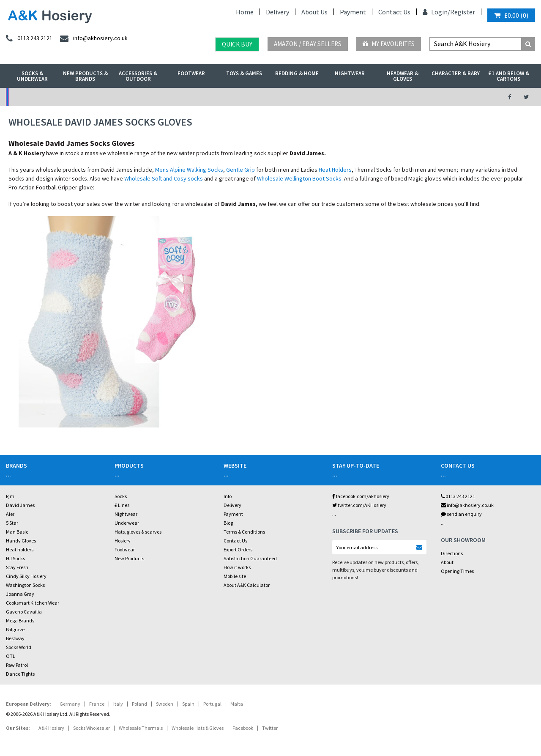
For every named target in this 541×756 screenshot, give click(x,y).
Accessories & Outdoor (138, 76)
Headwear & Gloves (403, 76)
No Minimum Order (67, 97)
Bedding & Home (297, 73)
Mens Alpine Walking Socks (189, 170)
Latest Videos (432, 97)
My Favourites (389, 44)
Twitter (270, 728)
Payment (353, 12)
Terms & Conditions (244, 532)
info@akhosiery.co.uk (467, 505)
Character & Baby (456, 73)
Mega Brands (20, 620)
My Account (188, 97)
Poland (139, 704)
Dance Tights (20, 674)
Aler (10, 514)
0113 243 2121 (458, 496)
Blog (228, 523)
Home (245, 12)
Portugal (212, 704)
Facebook (243, 728)
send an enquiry (461, 514)
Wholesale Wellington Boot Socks (299, 178)
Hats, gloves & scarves (138, 532)
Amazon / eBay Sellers (308, 44)
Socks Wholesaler (92, 728)
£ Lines (122, 505)
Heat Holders (335, 170)
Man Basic (17, 532)
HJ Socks (15, 558)
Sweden (165, 704)
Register (463, 12)
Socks (121, 496)
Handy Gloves (21, 541)
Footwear (191, 73)
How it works (237, 567)
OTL (11, 656)
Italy (118, 704)
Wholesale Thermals (141, 728)
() (511, 15)
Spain (188, 704)
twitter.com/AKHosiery (359, 505)
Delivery (277, 12)
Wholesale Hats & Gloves (198, 728)
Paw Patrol (17, 665)
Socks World (19, 647)
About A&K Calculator (247, 585)
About (447, 562)
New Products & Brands (85, 76)
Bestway (15, 638)
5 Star (12, 523)
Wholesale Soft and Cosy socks (164, 178)
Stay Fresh (17, 567)
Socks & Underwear (32, 76)
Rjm (10, 496)
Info (228, 496)
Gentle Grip (240, 170)
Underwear (127, 523)
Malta (237, 704)
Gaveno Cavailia (24, 612)
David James (20, 505)
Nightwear (350, 73)
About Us (314, 12)
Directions (452, 553)
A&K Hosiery (51, 728)
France (97, 704)
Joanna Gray (20, 594)
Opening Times (457, 571)
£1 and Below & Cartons (509, 76)
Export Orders (238, 549)
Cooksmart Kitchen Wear (33, 603)
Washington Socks (25, 585)
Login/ (436, 12)
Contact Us (394, 12)
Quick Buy (237, 44)
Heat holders (20, 549)
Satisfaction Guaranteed (250, 558)
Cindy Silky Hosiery (26, 576)
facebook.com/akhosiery (361, 496)
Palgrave (15, 629)
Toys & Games (244, 73)
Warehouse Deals (310, 97)
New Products (129, 558)
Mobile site (235, 576)
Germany (70, 704)
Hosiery (123, 541)
